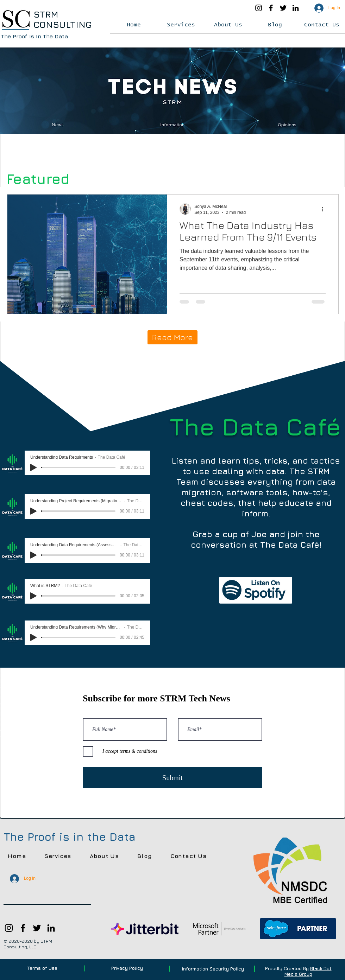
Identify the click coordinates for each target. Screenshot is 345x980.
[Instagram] (259, 8)
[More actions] (325, 209)
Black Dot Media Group (308, 971)
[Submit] (172, 778)
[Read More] (172, 337)
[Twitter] (283, 8)
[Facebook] (271, 8)
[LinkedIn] (296, 8)
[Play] (33, 467)
